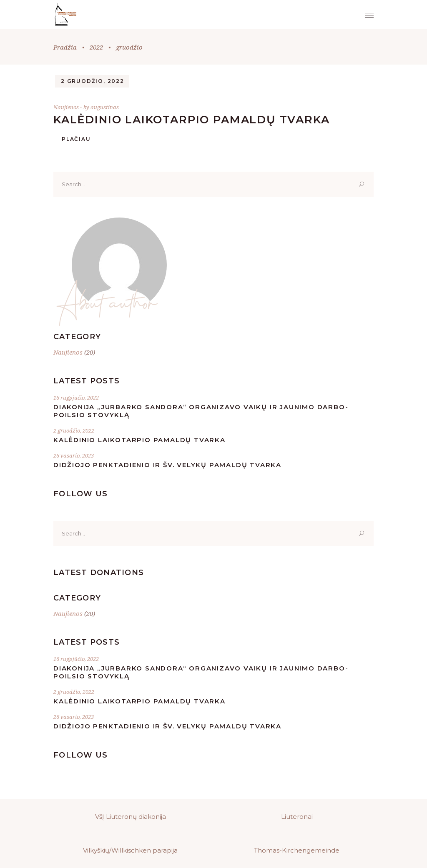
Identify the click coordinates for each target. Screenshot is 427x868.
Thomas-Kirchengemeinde (297, 850)
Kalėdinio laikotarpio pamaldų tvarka (192, 120)
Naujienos (66, 107)
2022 (96, 47)
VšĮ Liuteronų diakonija (131, 817)
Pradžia (65, 47)
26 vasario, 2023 (74, 455)
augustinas (105, 107)
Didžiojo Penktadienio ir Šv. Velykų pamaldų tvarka (167, 465)
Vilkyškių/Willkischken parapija (130, 850)
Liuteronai (297, 817)
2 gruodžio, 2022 (93, 81)
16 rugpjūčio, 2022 (76, 398)
